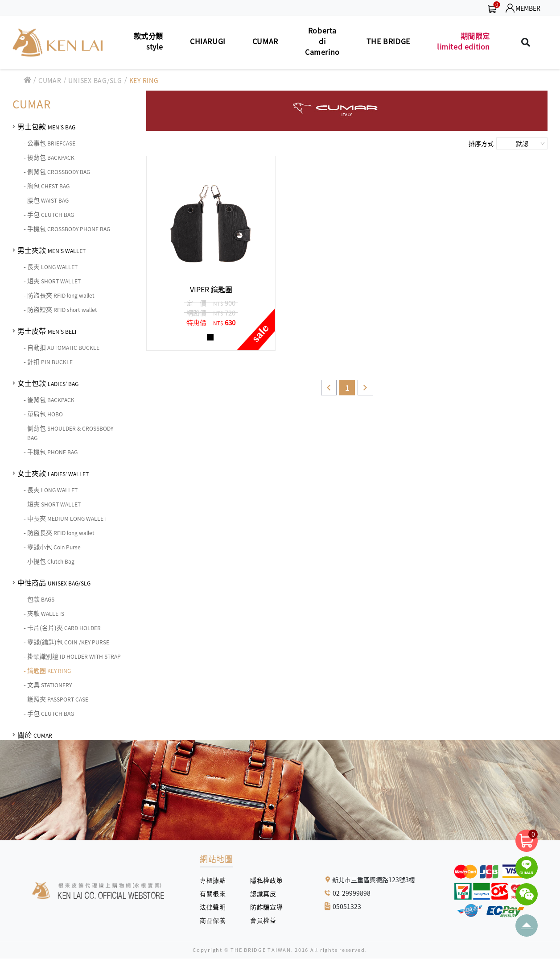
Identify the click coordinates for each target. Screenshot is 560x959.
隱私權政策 (263, 880)
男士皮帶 (47, 331)
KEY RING (144, 80)
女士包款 (48, 383)
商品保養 (216, 920)
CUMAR (50, 80)
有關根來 (216, 893)
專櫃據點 (213, 880)
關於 (35, 735)
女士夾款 (53, 473)
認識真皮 (266, 893)
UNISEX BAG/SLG (95, 80)
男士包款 (46, 126)
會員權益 (266, 920)
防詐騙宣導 (266, 907)
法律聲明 (216, 907)
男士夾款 (51, 250)
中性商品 (54, 582)
